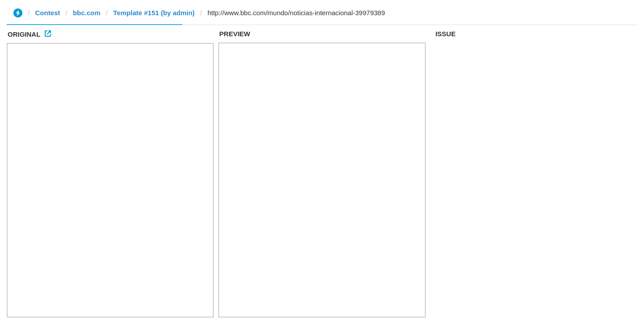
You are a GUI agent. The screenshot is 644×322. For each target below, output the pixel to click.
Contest (48, 13)
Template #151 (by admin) (154, 13)
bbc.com (87, 13)
